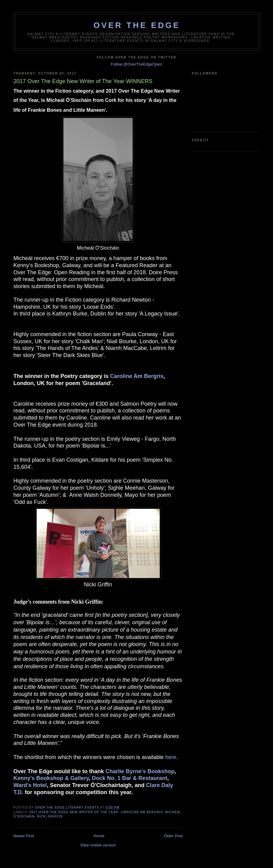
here (171, 757)
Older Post (173, 836)
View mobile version (98, 845)
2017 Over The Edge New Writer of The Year (74, 812)
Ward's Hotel (30, 785)
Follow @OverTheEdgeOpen (136, 64)
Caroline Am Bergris (137, 376)
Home (99, 836)
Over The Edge (137, 25)
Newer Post (24, 836)
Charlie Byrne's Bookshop (140, 771)
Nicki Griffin (50, 816)
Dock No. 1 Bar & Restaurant (130, 778)
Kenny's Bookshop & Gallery (51, 778)
